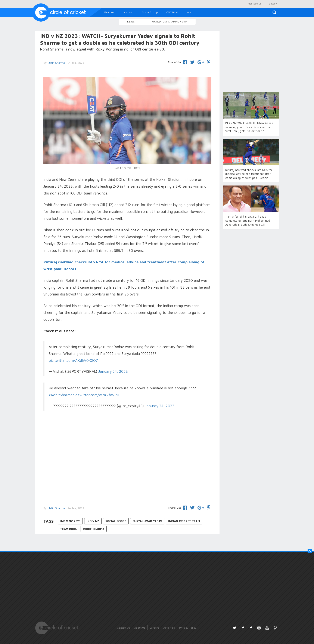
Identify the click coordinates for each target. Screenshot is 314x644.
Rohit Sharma (94, 529)
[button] (189, 12)
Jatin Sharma (56, 63)
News (131, 22)
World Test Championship (169, 22)
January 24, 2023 (113, 371)
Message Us (255, 4)
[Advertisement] (128, 461)
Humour (129, 12)
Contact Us (123, 628)
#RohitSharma (61, 395)
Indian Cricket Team (184, 521)
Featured (110, 12)
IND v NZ (93, 521)
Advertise (169, 628)
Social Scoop (150, 12)
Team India (69, 529)
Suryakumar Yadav (147, 521)
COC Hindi (172, 12)
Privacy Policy (188, 628)
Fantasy (272, 4)
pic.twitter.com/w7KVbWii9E (96, 395)
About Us (140, 628)
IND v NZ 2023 (70, 521)
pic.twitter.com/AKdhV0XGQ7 (73, 361)
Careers (154, 628)
